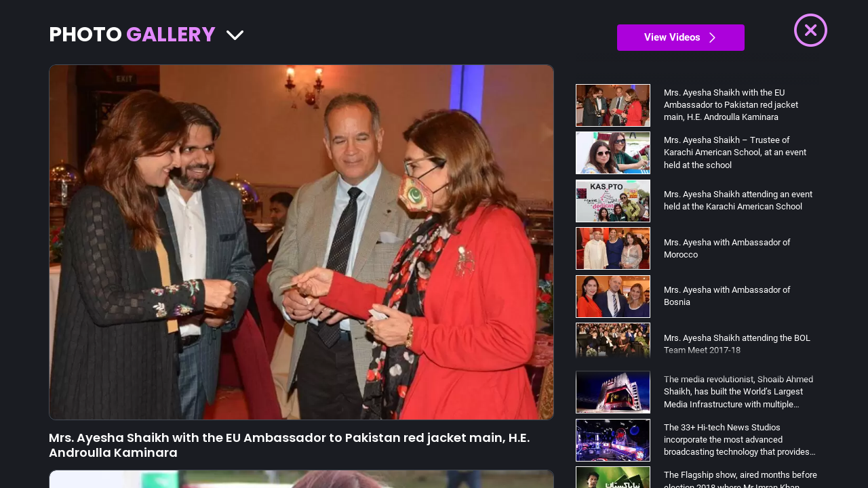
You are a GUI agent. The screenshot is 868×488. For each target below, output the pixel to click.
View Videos (681, 37)
